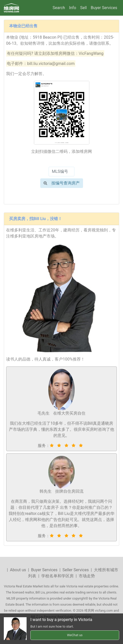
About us (18, 570)
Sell (84, 8)
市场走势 (87, 576)
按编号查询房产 (62, 183)
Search (59, 8)
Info (73, 8)
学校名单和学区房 (57, 576)
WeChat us (75, 635)
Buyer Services (104, 8)
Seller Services (76, 570)
